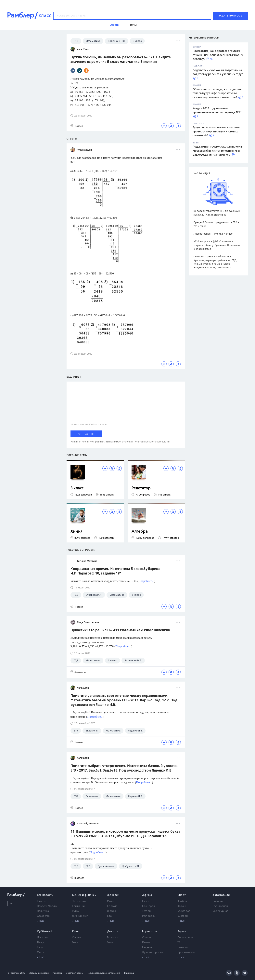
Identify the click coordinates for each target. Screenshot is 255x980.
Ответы (76, 938)
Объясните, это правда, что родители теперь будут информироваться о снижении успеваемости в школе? (217, 93)
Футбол (182, 901)
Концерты (148, 906)
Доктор (112, 931)
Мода (111, 901)
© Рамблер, (13, 973)
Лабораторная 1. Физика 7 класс (213, 234)
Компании (78, 906)
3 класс (77, 488)
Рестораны (149, 916)
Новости (218, 901)
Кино (145, 901)
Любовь (112, 911)
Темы (75, 943)
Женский (113, 895)
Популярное (185, 938)
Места (41, 952)
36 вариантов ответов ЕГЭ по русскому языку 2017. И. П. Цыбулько (217, 213)
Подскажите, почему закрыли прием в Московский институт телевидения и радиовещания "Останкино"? (218, 151)
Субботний (45, 931)
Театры (147, 911)
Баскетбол (184, 911)
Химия (76, 532)
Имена (146, 943)
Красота (112, 906)
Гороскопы (150, 931)
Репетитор (141, 488)
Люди (41, 943)
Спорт (182, 895)
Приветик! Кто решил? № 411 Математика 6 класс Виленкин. (121, 630)
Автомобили (221, 895)
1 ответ (77, 126)
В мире (42, 901)
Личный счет (80, 916)
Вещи (40, 947)
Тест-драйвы (220, 906)
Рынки (76, 911)
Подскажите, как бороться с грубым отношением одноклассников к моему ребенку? (218, 55)
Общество (43, 916)
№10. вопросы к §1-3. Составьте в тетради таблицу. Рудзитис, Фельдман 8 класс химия (217, 245)
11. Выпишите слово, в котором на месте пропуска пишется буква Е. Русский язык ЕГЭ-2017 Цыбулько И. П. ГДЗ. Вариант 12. (125, 834)
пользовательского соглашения (152, 442)
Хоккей (182, 906)
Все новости (45, 895)
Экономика (79, 901)
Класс (76, 931)
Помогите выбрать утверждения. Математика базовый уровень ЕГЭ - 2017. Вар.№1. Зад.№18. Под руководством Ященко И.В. (124, 768)
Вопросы (113, 938)
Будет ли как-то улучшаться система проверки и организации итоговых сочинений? (216, 132)
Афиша (147, 895)
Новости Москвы (47, 906)
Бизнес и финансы (84, 895)
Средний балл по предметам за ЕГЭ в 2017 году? (216, 224)
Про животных (187, 952)
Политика (43, 911)
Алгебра (140, 532)
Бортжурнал (220, 911)
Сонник (147, 938)
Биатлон (183, 916)
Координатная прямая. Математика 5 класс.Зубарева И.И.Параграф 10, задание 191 (115, 571)
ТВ (179, 943)
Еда (109, 916)
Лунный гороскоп (153, 952)
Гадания (147, 947)
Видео (182, 931)
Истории (42, 938)
